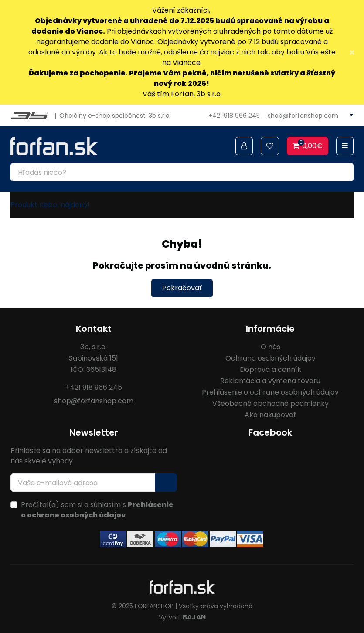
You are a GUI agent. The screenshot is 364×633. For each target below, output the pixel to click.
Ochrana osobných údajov (270, 358)
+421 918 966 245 (234, 116)
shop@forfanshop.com (303, 116)
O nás (270, 347)
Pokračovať (182, 288)
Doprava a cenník (270, 369)
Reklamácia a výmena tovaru (270, 381)
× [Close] (352, 52)
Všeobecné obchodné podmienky (270, 403)
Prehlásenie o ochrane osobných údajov (270, 392)
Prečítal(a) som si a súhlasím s (97, 510)
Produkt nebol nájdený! (50, 205)
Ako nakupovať (270, 415)
